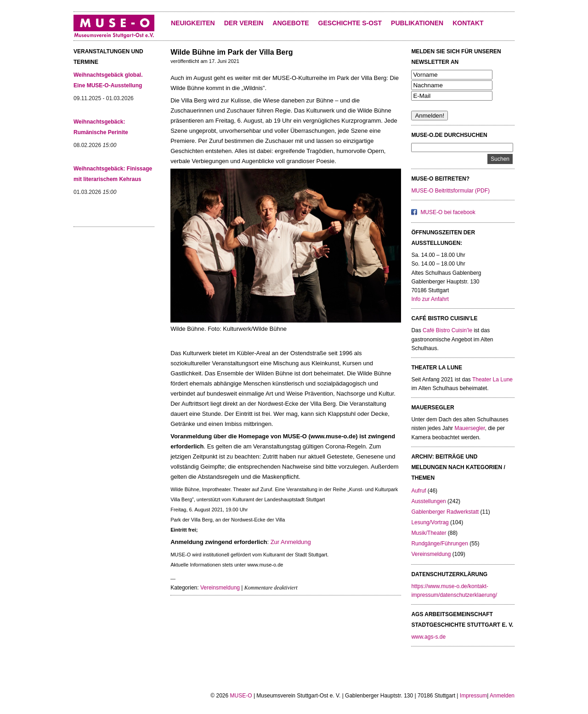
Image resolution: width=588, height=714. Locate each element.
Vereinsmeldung (220, 588)
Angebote (291, 23)
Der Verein (244, 23)
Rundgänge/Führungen (439, 544)
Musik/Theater (429, 533)
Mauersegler (469, 428)
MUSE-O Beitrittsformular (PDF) (450, 191)
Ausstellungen (428, 501)
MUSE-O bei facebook (448, 212)
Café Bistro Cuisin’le (447, 330)
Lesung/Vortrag (430, 522)
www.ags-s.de (428, 637)
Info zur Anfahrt (430, 299)
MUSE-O (241, 696)
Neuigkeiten (193, 23)
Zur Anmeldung (291, 542)
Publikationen (417, 23)
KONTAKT (468, 23)
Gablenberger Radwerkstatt (445, 512)
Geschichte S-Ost (350, 23)
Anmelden (502, 696)
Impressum (473, 696)
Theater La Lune (492, 380)
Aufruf (418, 491)
